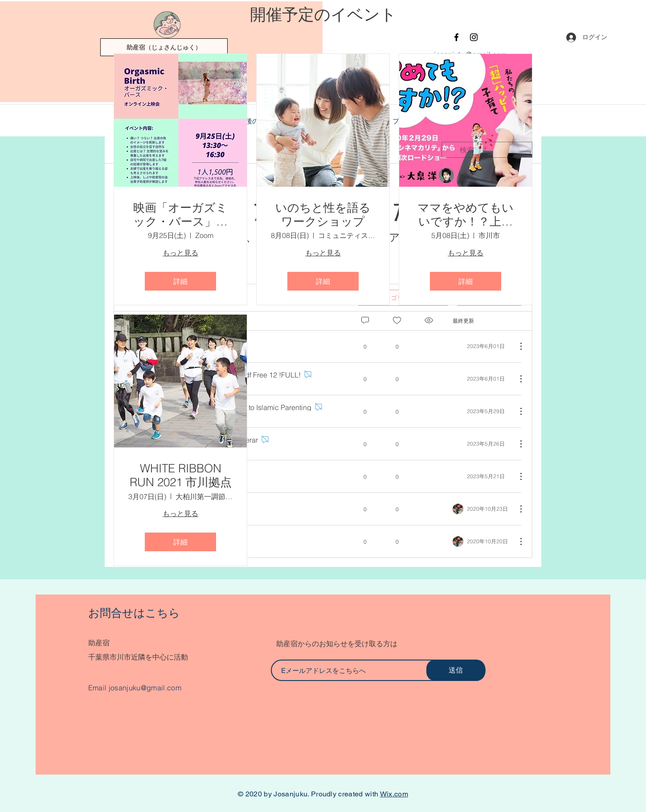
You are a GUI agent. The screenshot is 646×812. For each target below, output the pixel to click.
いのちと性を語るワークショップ (323, 215)
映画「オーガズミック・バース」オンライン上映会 (181, 215)
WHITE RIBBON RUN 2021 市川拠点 (181, 476)
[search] (487, 150)
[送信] (456, 670)
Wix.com (394, 794)
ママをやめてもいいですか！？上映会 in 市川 (466, 215)
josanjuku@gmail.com (145, 688)
